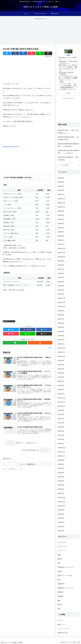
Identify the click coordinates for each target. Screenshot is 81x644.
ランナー (60, 551)
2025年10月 (61, 207)
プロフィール (62, 546)
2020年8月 (61, 464)
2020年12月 (61, 448)
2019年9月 (61, 510)
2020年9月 (61, 460)
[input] (68, 165)
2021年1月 (61, 444)
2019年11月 (61, 502)
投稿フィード (62, 625)
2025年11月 (61, 203)
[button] (78, 165)
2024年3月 (61, 286)
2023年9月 (61, 311)
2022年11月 (61, 352)
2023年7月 (61, 319)
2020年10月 (61, 456)
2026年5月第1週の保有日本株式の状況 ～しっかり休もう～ (68, 152)
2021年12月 (61, 398)
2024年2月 (61, 290)
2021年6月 (61, 423)
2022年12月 (61, 348)
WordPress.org (62, 633)
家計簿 (60, 559)
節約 (59, 580)
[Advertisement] (40, 31)
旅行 (59, 563)
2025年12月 (61, 199)
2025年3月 (61, 236)
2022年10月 (61, 356)
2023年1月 (61, 344)
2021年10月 (61, 406)
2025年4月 (61, 232)
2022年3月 (61, 385)
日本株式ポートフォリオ (9, 321)
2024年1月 (61, 294)
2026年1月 (61, 195)
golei (68, 55)
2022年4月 (61, 381)
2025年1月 (61, 244)
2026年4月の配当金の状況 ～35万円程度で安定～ (68, 138)
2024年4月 (61, 282)
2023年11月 (61, 302)
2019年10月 (61, 506)
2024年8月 (61, 265)
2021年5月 (61, 427)
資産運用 (60, 596)
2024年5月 (61, 278)
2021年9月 (61, 410)
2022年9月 (61, 361)
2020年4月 (61, 481)
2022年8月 (61, 365)
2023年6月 (61, 323)
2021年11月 (61, 402)
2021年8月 (61, 414)
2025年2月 (61, 240)
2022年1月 (61, 394)
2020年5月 (61, 477)
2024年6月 (61, 273)
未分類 (60, 571)
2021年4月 (61, 431)
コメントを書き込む (28, 467)
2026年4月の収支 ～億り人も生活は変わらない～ (68, 132)
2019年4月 (61, 531)
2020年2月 (61, 489)
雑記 (59, 609)
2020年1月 (61, 493)
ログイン (60, 620)
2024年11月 (61, 253)
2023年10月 (61, 307)
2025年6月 (61, 224)
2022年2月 (61, 390)
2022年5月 (61, 377)
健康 (59, 555)
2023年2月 (61, 340)
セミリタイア (62, 542)
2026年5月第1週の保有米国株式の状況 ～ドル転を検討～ (68, 145)
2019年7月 (61, 518)
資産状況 (60, 592)
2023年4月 (61, 332)
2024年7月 (61, 269)
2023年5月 (61, 327)
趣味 (59, 600)
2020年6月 (61, 473)
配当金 (60, 605)
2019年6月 (61, 522)
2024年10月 (61, 257)
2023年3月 (61, 336)
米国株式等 (61, 584)
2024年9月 (61, 261)
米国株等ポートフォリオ (65, 588)
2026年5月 (61, 178)
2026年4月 (61, 182)
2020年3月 (61, 485)
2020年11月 (61, 452)
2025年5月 (61, 228)
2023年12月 (61, 298)
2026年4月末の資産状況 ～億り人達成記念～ (68, 158)
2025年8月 (61, 215)
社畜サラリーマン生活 (65, 576)
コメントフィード (63, 629)
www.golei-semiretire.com (11, 146)
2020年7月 (61, 468)
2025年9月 (61, 211)
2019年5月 (61, 527)
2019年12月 (61, 498)
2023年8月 (61, 315)
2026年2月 (61, 190)
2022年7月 (61, 369)
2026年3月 (61, 186)
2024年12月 (61, 249)
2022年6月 (61, 373)
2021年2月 (61, 439)
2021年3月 (61, 435)
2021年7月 (61, 419)
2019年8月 (61, 514)
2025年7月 (61, 219)
